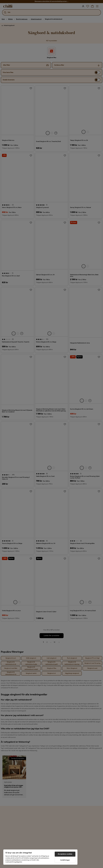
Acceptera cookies (65, 854)
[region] (40, 857)
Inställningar (65, 860)
